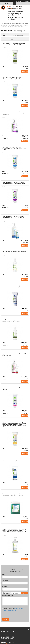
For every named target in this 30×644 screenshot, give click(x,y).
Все (12, 39)
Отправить (6, 619)
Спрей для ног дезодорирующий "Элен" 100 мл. (14, 252)
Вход (19, 1)
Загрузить (24, 593)
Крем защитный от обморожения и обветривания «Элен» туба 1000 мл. (13, 460)
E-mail (5, 587)
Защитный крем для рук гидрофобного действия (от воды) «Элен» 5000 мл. (13, 494)
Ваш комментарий (8, 595)
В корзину (25, 71)
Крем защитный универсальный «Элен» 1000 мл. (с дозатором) (15, 354)
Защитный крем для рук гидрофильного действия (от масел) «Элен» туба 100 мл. (14, 183)
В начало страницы (27, 629)
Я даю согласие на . (13, 609)
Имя (4, 574)
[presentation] (15, 615)
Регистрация (26, 1)
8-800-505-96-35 (16, 11)
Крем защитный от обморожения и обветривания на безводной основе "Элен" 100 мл (14, 148)
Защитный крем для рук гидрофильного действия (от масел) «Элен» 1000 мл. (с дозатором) (13, 113)
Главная (3, 24)
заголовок (20, 35)
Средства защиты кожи (17, 25)
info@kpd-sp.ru (15, 13)
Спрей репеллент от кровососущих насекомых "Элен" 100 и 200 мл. (12, 320)
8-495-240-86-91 (16, 18)
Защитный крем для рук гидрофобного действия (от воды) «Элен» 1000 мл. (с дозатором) (13, 218)
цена (14, 35)
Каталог (8, 24)
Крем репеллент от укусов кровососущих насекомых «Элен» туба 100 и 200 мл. (14, 44)
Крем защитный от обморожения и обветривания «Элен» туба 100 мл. (12, 78)
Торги (7, 4)
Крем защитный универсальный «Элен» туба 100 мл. (15, 388)
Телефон (5, 581)
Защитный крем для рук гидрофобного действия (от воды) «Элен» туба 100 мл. (14, 286)
